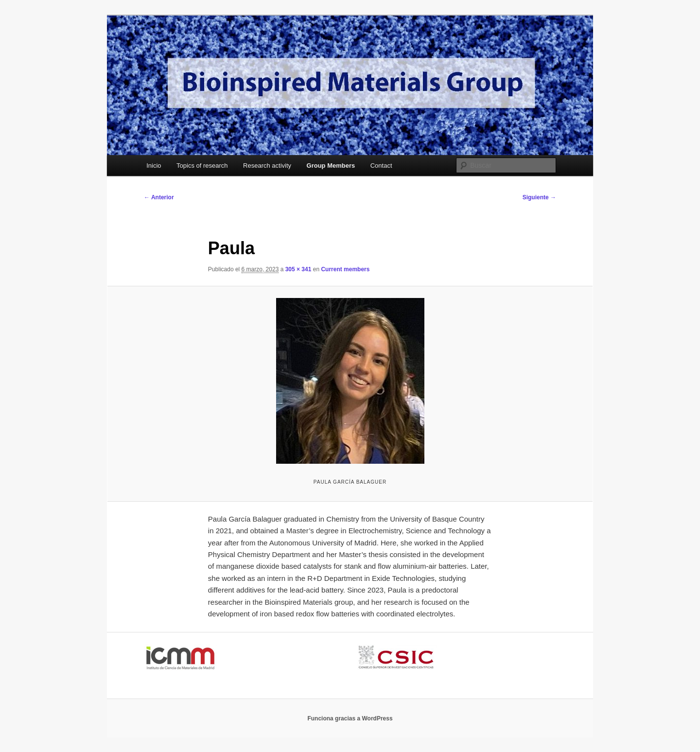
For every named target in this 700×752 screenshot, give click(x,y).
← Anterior (159, 197)
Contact (381, 166)
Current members (345, 269)
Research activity (267, 166)
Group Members (331, 166)
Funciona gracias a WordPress (350, 718)
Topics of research (202, 166)
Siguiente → (539, 197)
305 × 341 (298, 269)
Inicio (154, 166)
